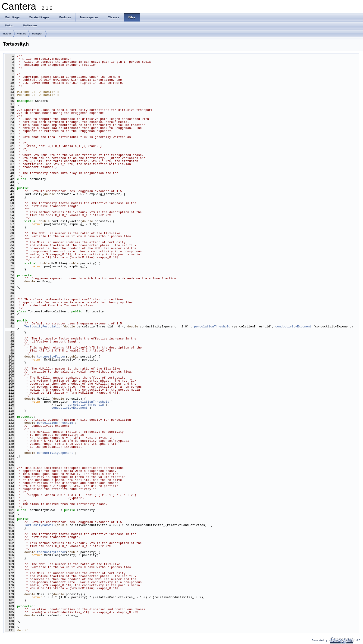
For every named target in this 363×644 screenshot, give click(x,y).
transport (38, 34)
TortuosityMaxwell (40, 525)
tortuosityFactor (52, 357)
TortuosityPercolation (43, 327)
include (7, 34)
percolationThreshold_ (213, 327)
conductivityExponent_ (294, 327)
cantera (22, 34)
